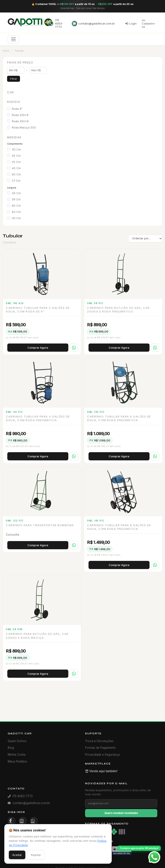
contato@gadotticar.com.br (93, 24)
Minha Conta (17, 755)
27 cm (16, 181)
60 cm (16, 174)
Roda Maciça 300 (24, 127)
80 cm (16, 206)
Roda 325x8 (20, 115)
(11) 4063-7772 (56, 23)
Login (131, 23)
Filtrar (14, 79)
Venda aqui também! (101, 771)
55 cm (16, 162)
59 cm (16, 199)
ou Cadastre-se (149, 23)
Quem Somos (17, 741)
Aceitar (17, 855)
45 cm (16, 156)
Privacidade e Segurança (102, 755)
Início (6, 51)
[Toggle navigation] (13, 39)
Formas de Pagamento (100, 748)
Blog (11, 748)
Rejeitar (36, 855)
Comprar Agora (38, 348)
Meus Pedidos (17, 761)
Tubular (19, 51)
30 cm (16, 149)
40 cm (16, 168)
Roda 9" (17, 109)
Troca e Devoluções (99, 741)
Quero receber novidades (121, 813)
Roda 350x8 (20, 121)
